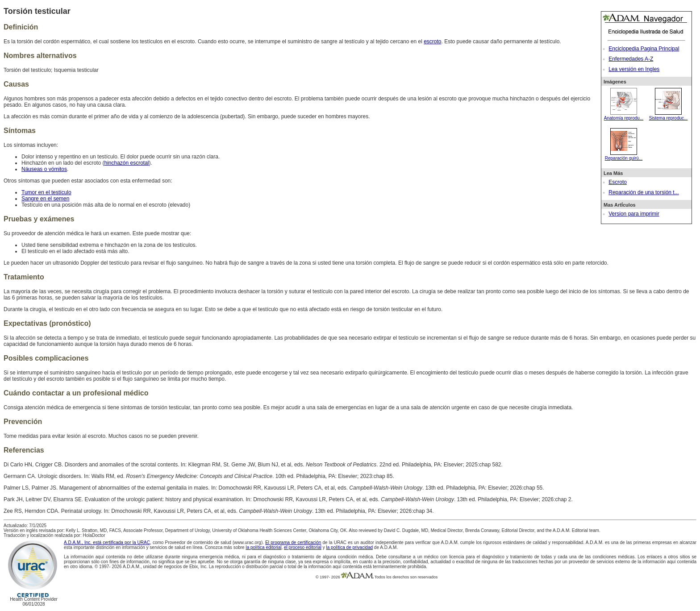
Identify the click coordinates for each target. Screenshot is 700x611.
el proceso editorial (303, 547)
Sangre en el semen (45, 199)
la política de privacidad (350, 547)
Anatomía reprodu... (624, 116)
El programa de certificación (293, 542)
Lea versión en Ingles (634, 69)
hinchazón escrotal (126, 163)
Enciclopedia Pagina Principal (644, 49)
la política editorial (263, 547)
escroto (432, 42)
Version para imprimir (634, 214)
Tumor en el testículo (46, 192)
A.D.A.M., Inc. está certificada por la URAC (107, 542)
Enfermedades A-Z (631, 59)
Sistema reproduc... (669, 116)
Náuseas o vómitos (44, 169)
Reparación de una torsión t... (644, 192)
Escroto (618, 182)
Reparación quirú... (624, 156)
